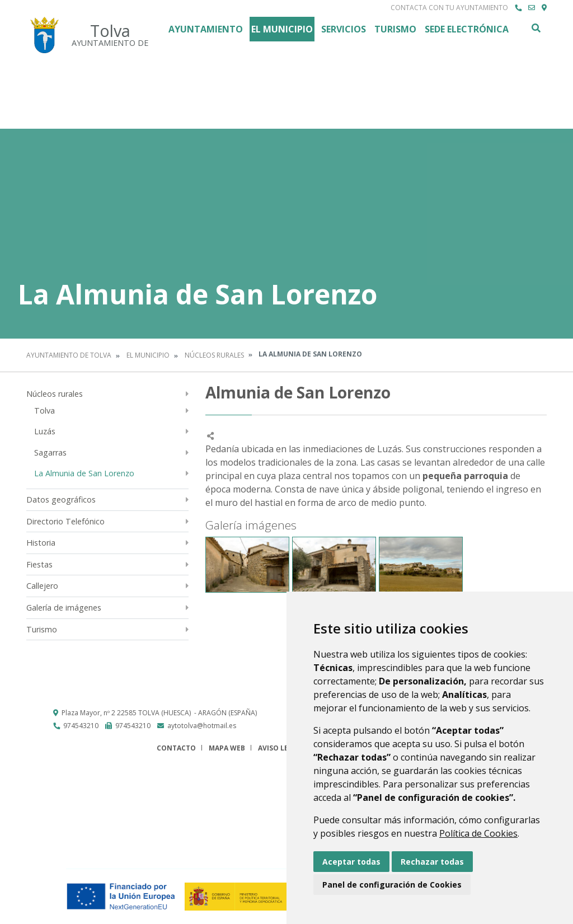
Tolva (44, 411)
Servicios (344, 29)
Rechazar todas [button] (432, 862)
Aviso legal (280, 748)
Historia (41, 543)
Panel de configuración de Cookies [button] (392, 885)
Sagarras (50, 452)
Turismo (395, 29)
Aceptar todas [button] (351, 862)
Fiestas (39, 564)
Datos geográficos (61, 499)
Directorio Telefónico (65, 521)
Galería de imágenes (64, 608)
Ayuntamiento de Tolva (69, 355)
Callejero (42, 586)
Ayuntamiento (206, 29)
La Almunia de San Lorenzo (84, 473)
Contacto (176, 748)
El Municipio (282, 29)
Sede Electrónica (467, 29)
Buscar (536, 28)
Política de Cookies (478, 833)
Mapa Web (227, 748)
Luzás (45, 431)
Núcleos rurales (214, 355)
